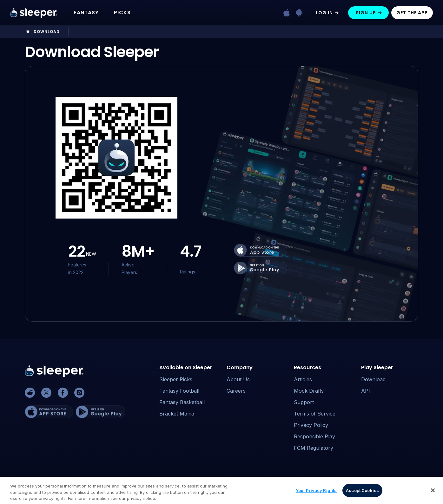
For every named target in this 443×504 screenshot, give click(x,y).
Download (373, 379)
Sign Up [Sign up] (369, 13)
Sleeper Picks (176, 379)
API (366, 391)
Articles (303, 379)
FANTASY (86, 13)
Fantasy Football (179, 391)
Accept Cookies (362, 493)
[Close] (433, 493)
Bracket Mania (177, 414)
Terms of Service (315, 414)
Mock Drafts (309, 391)
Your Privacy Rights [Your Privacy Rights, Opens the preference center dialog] (316, 493)
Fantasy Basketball (182, 402)
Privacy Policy (311, 425)
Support (304, 402)
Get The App (412, 13)
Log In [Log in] (327, 13)
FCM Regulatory (314, 448)
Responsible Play (314, 436)
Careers (236, 391)
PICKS (122, 13)
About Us (238, 379)
